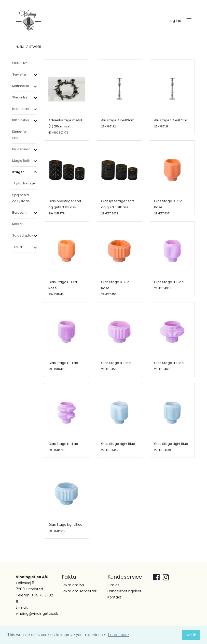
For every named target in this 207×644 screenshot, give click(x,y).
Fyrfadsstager (25, 183)
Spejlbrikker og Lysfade (21, 198)
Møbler (17, 224)
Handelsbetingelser (124, 591)
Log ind (175, 21)
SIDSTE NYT (20, 63)
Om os (113, 585)
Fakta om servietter (79, 591)
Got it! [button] (191, 635)
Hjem (20, 47)
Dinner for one (19, 135)
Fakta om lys (73, 585)
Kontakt (114, 597)
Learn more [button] (118, 635)
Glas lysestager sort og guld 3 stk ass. (118, 207)
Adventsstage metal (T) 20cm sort (65, 126)
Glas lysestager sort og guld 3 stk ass (65, 207)
